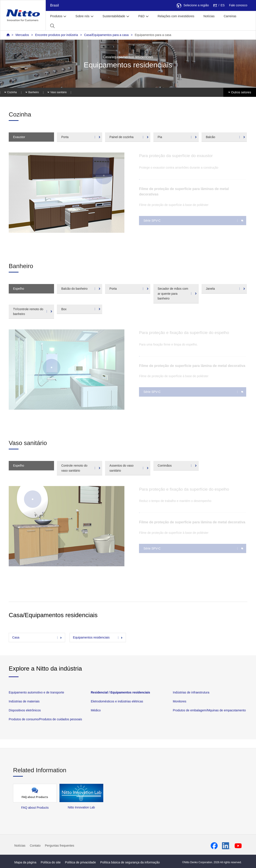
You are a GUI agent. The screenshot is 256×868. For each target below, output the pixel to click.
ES (223, 5)
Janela (210, 289)
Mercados (22, 35)
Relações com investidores (176, 16)
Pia (160, 137)
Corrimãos (165, 466)
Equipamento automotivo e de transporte (36, 692)
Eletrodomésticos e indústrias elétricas (117, 701)
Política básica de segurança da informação (130, 862)
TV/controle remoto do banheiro (28, 312)
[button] (52, 26)
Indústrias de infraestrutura (191, 692)
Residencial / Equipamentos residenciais (120, 692)
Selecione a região (193, 5)
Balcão (211, 137)
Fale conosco (238, 5)
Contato (35, 846)
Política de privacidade (80, 862)
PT (215, 5)
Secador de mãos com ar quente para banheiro (173, 294)
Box (64, 309)
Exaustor (19, 137)
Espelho (19, 289)
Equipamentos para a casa (153, 35)
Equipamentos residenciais (91, 637)
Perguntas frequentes (60, 846)
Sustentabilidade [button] (114, 16)
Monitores (180, 701)
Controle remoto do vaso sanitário (74, 468)
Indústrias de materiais (24, 701)
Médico (96, 710)
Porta (65, 137)
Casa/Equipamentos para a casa (106, 35)
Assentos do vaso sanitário (121, 468)
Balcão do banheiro (74, 289)
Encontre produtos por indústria (56, 35)
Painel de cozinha (121, 137)
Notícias (209, 16)
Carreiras (230, 16)
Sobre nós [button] (82, 16)
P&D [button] (142, 16)
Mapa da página (25, 862)
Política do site (51, 862)
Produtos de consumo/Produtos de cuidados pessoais (45, 719)
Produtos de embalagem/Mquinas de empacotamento (209, 710)
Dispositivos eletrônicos (25, 710)
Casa (16, 637)
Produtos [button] (56, 16)
